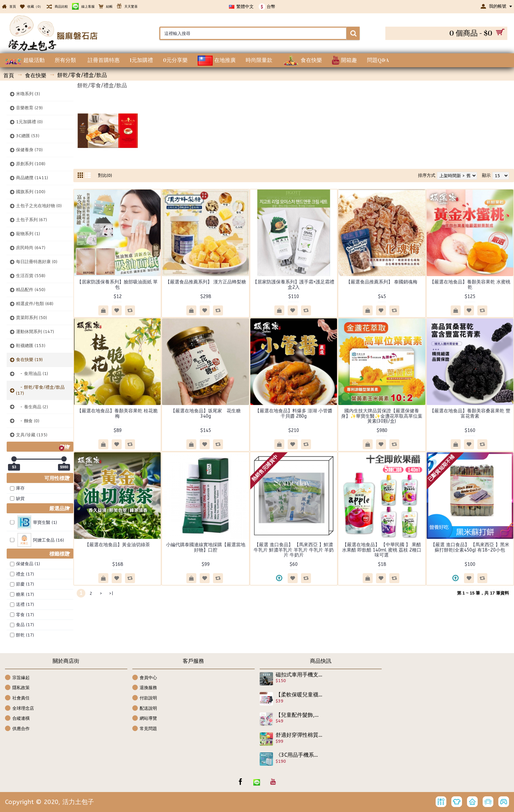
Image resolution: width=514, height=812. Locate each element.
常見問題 (145, 729)
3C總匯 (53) (28, 136)
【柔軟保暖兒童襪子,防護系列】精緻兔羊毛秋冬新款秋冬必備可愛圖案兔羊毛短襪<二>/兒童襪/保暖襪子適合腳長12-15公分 (299, 695)
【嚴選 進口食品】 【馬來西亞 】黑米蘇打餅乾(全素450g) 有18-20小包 (470, 547)
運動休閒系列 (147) (35, 332)
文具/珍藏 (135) (32, 435)
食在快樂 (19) (29, 360)
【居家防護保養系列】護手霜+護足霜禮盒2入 (293, 284)
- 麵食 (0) (28, 421)
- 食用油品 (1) (32, 374)
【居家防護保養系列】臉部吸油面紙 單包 (117, 284)
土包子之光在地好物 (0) (39, 206)
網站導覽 (145, 719)
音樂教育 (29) (29, 108)
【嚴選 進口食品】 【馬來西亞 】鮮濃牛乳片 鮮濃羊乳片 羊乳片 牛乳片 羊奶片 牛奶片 (294, 550)
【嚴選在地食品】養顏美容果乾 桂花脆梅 (117, 413)
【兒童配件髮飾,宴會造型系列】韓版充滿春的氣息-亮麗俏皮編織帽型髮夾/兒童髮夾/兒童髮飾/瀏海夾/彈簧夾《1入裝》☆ (299, 715)
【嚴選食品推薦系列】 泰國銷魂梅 (382, 282)
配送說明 (145, 709)
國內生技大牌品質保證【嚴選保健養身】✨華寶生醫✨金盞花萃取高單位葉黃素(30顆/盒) (382, 416)
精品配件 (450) (31, 290)
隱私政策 (17, 688)
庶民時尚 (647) (31, 248)
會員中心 (145, 678)
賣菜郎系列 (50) (31, 318)
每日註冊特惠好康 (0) (37, 262)
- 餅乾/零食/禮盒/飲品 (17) (40, 390)
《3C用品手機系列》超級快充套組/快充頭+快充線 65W (299, 755)
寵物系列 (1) (28, 234)
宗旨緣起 (17, 678)
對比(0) (105, 175)
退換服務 (145, 688)
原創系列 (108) (31, 164)
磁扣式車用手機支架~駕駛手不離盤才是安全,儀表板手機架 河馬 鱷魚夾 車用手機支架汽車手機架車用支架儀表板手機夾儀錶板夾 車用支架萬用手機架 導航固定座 (299, 675)
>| (111, 593)
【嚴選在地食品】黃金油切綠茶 (117, 545)
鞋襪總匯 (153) (31, 346)
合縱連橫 (17, 719)
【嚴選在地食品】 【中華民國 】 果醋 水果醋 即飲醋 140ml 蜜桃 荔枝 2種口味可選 (382, 550)
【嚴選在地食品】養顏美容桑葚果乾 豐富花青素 (470, 413)
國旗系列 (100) (31, 192)
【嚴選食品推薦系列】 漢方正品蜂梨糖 (206, 282)
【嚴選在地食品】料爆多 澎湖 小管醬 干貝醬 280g (294, 413)
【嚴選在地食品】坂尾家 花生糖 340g (208, 413)
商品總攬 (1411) (32, 178)
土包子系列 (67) (31, 220)
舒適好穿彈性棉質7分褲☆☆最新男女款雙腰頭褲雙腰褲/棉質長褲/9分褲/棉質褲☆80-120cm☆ (299, 735)
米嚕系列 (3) (28, 94)
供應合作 (17, 729)
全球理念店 (19, 709)
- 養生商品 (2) (32, 407)
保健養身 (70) (29, 150)
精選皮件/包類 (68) (35, 304)
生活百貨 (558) (31, 276)
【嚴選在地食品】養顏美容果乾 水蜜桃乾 (470, 284)
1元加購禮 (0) (29, 122)
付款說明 (145, 698)
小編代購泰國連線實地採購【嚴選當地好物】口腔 (206, 547)
